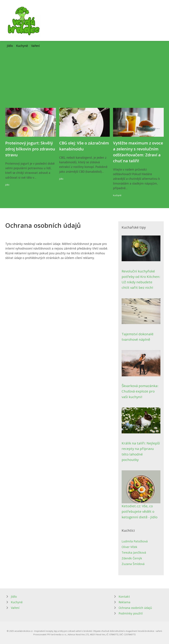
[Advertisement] (84, 73)
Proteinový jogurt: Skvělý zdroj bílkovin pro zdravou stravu (30, 149)
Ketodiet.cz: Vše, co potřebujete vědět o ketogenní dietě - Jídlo (140, 511)
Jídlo (10, 46)
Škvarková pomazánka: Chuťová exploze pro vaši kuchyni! (140, 391)
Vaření (35, 46)
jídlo (7, 185)
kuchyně (117, 195)
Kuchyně (22, 46)
